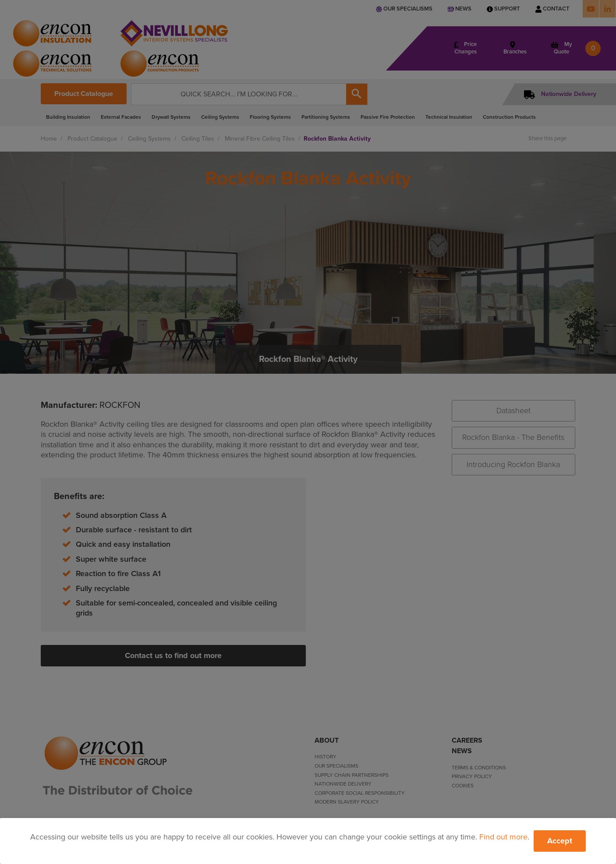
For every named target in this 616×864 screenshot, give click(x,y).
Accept (560, 841)
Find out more (503, 837)
